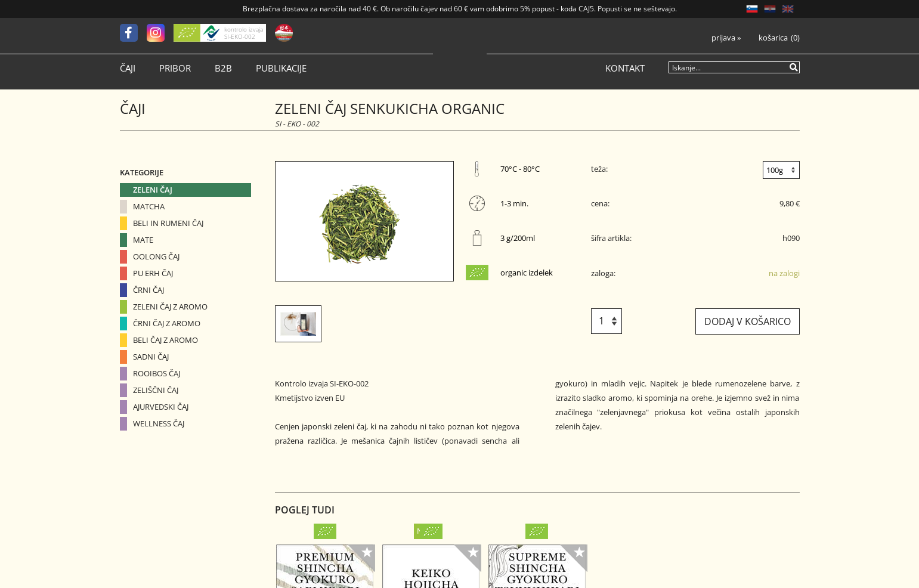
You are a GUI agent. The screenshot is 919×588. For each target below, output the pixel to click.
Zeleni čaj (153, 190)
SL (752, 9)
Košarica (773, 38)
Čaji (128, 68)
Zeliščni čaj (156, 390)
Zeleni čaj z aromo (170, 307)
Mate (143, 240)
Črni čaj (148, 290)
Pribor (175, 68)
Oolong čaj (156, 256)
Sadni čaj (151, 357)
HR (770, 9)
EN (788, 9)
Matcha (149, 206)
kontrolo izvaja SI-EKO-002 (244, 33)
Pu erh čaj (153, 273)
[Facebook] (133, 33)
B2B (223, 68)
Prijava (726, 38)
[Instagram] (160, 33)
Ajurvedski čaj (161, 407)
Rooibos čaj (157, 373)
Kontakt (625, 68)
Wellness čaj (159, 423)
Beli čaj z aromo (165, 340)
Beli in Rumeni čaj (168, 223)
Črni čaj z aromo (167, 323)
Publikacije (281, 68)
